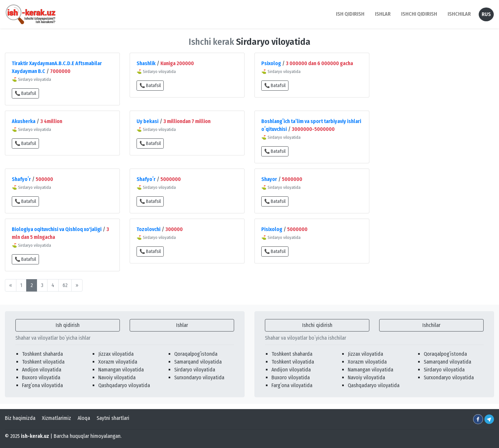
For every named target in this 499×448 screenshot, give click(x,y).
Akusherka (24, 121)
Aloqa (84, 418)
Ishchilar (431, 325)
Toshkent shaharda (42, 354)
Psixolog (271, 63)
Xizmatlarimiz (56, 418)
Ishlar (182, 325)
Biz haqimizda (20, 418)
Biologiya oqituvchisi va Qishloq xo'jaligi (57, 229)
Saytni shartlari (113, 418)
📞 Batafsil (25, 93)
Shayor (269, 179)
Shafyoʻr (21, 179)
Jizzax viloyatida (116, 354)
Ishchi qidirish (419, 14)
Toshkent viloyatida (43, 362)
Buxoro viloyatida (41, 377)
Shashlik (146, 63)
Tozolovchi (148, 229)
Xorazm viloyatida (118, 362)
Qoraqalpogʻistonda (196, 354)
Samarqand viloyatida (198, 362)
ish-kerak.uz (35, 436)
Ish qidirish (68, 325)
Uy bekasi (148, 121)
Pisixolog (272, 229)
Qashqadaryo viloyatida (124, 385)
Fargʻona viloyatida (42, 385)
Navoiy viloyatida (117, 377)
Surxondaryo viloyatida (199, 377)
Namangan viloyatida (121, 370)
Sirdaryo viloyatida (195, 370)
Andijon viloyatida (42, 370)
